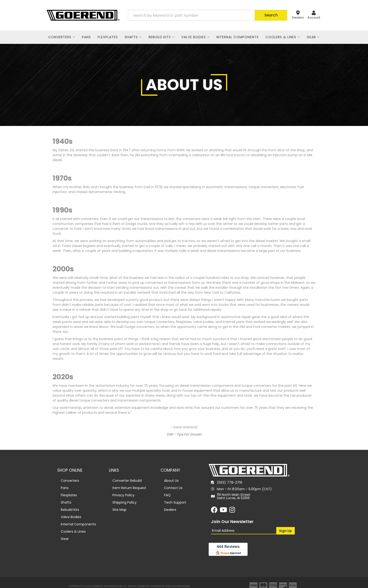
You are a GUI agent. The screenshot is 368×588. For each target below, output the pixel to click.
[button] (208, 15)
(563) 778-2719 (230, 482)
